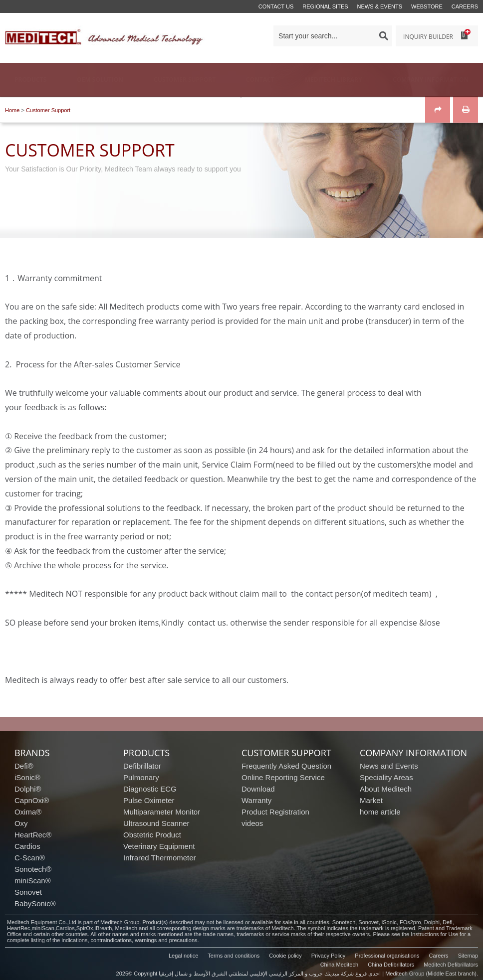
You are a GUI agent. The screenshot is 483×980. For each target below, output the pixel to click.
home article (380, 812)
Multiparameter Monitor (162, 812)
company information (413, 753)
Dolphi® (28, 789)
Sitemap (468, 956)
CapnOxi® (32, 800)
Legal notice (183, 956)
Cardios (27, 846)
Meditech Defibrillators (451, 965)
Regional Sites (325, 6)
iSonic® (27, 777)
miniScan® (33, 881)
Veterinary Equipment (159, 846)
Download (258, 789)
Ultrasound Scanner (156, 823)
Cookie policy (285, 956)
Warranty (256, 800)
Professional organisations (387, 956)
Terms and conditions (234, 956)
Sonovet (28, 892)
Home (12, 110)
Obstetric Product (152, 835)
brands (32, 753)
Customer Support (48, 110)
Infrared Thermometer (160, 858)
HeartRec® (33, 835)
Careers (465, 6)
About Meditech (386, 789)
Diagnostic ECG (150, 789)
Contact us (276, 6)
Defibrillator (142, 766)
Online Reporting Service (283, 777)
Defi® (24, 766)
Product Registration (275, 812)
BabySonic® (35, 903)
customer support (286, 753)
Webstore (427, 6)
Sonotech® (33, 869)
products (146, 753)
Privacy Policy (328, 956)
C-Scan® (30, 858)
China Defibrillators (391, 965)
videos (252, 823)
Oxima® (28, 812)
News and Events (389, 766)
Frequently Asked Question (286, 766)
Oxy (21, 823)
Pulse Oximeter (149, 800)
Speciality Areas (386, 777)
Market (371, 800)
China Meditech (339, 965)
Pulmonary (141, 777)
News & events (380, 6)
